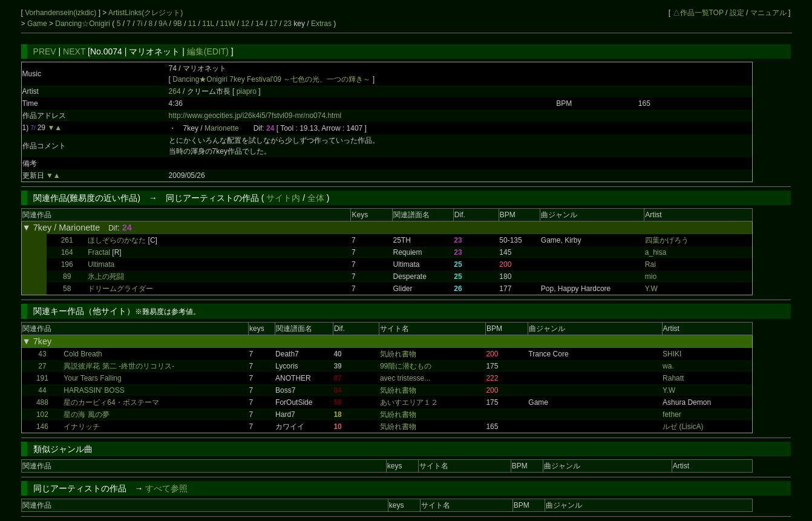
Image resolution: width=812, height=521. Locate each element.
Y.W (651, 289)
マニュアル (768, 13)
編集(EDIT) (208, 51)
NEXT (74, 51)
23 (288, 24)
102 (42, 415)
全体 (316, 198)
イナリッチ (82, 427)
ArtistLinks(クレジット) (146, 13)
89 (67, 277)
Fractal (99, 252)
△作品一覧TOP (698, 13)
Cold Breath (83, 354)
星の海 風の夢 (86, 415)
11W (228, 24)
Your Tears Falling (92, 378)
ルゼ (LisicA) (683, 427)
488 (42, 402)
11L (208, 24)
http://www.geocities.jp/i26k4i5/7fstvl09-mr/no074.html (255, 116)
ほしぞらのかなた (117, 240)
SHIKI (672, 354)
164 (67, 252)
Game (38, 24)
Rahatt (673, 378)
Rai (650, 264)
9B (178, 24)
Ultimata (101, 264)
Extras (321, 24)
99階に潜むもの (406, 366)
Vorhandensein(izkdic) (61, 13)
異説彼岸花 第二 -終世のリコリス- (119, 366)
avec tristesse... (405, 378)
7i (139, 24)
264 (175, 91)
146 (42, 427)
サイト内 (283, 198)
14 (259, 24)
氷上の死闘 (106, 277)
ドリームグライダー (120, 289)
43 (42, 354)
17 (273, 24)
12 (245, 24)
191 (42, 378)
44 (42, 390)
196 (67, 264)
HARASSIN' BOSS (94, 390)
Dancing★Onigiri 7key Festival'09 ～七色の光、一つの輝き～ (271, 79)
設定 (737, 13)
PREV (45, 51)
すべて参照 (166, 488)
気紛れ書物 (398, 354)
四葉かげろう (667, 240)
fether (672, 415)
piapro (248, 91)
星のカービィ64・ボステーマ (111, 402)
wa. (668, 366)
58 (67, 289)
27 (42, 366)
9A (163, 24)
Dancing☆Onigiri (83, 24)
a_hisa (656, 252)
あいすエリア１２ (409, 402)
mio (651, 277)
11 (192, 24)
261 (67, 240)
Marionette (222, 128)
